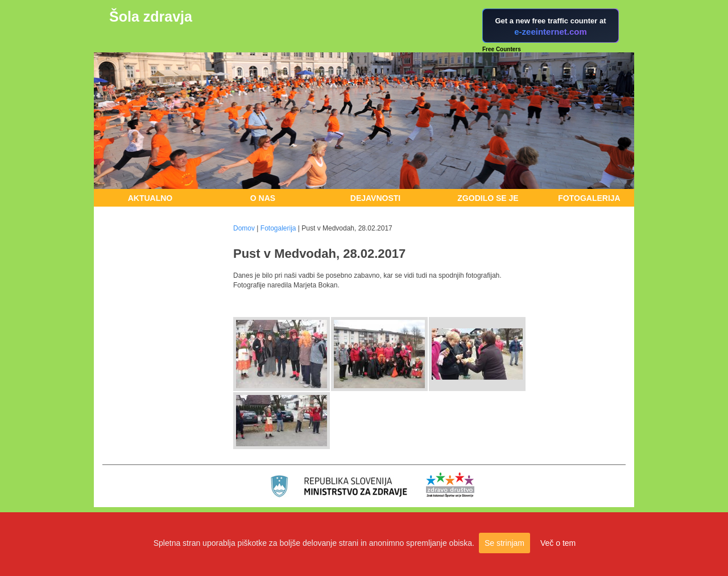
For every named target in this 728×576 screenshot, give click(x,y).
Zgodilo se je (488, 198)
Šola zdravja (151, 17)
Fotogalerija (589, 198)
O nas (263, 198)
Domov (244, 228)
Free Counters (502, 49)
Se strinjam (504, 543)
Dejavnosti (375, 198)
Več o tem (558, 543)
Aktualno (150, 198)
